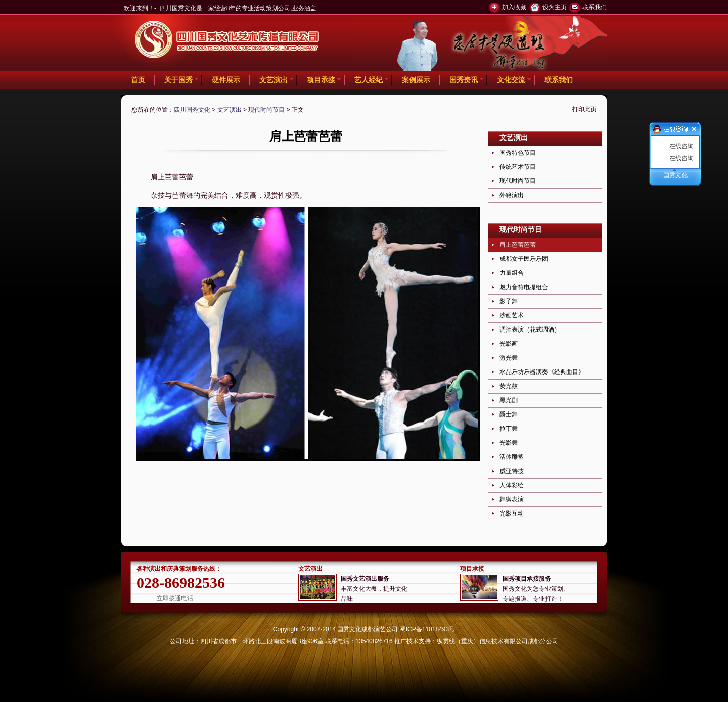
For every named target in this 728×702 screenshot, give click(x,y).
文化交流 (511, 80)
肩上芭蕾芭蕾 (518, 245)
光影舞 (509, 443)
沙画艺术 (512, 315)
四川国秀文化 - (227, 41)
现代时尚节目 (266, 110)
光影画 (509, 344)
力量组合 (512, 273)
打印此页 (584, 109)
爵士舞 (509, 414)
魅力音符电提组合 (524, 287)
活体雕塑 (512, 457)
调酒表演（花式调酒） (530, 330)
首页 (138, 80)
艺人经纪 (369, 80)
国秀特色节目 (518, 153)
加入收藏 (514, 7)
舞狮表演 (512, 499)
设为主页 (555, 7)
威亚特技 (512, 471)
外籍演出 (512, 195)
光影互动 (512, 513)
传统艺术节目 (518, 167)
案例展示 (416, 80)
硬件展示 (226, 80)
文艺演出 (274, 80)
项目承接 (321, 80)
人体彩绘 (512, 485)
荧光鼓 (509, 386)
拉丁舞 (509, 429)
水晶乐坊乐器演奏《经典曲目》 (542, 372)
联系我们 (595, 7)
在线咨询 (681, 146)
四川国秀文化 (192, 110)
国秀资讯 (464, 80)
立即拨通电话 (175, 598)
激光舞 (509, 358)
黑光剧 (509, 400)
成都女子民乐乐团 (524, 259)
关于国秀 (178, 80)
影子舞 (509, 301)
